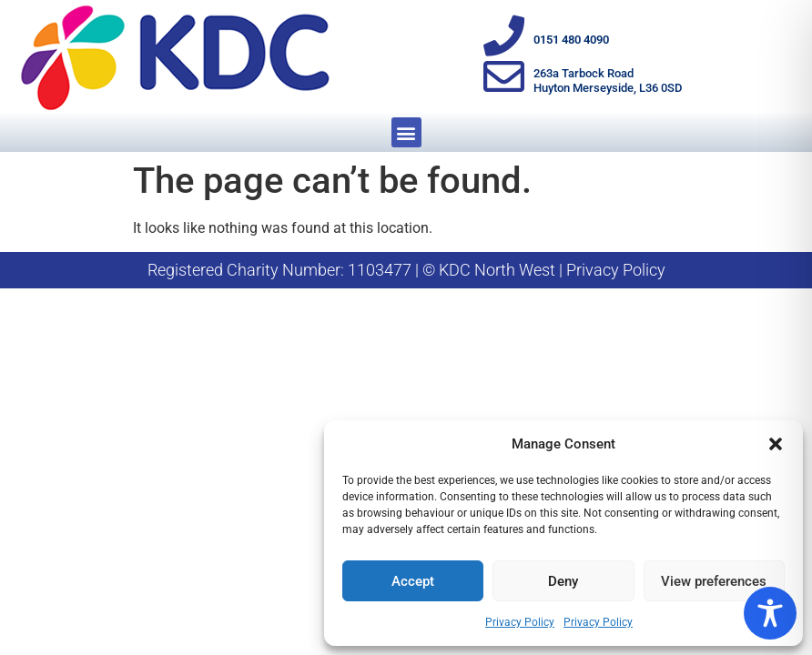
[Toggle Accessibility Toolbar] (770, 613)
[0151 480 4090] (504, 36)
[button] (776, 444)
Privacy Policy (520, 622)
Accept (413, 581)
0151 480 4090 (571, 40)
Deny (563, 581)
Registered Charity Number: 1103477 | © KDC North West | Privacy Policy (406, 270)
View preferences (714, 581)
